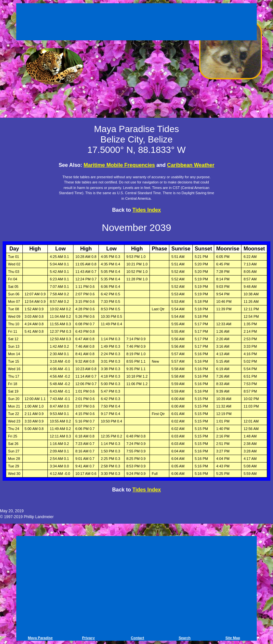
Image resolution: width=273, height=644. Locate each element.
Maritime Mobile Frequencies (119, 165)
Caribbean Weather (191, 165)
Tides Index (147, 210)
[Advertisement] (136, 23)
